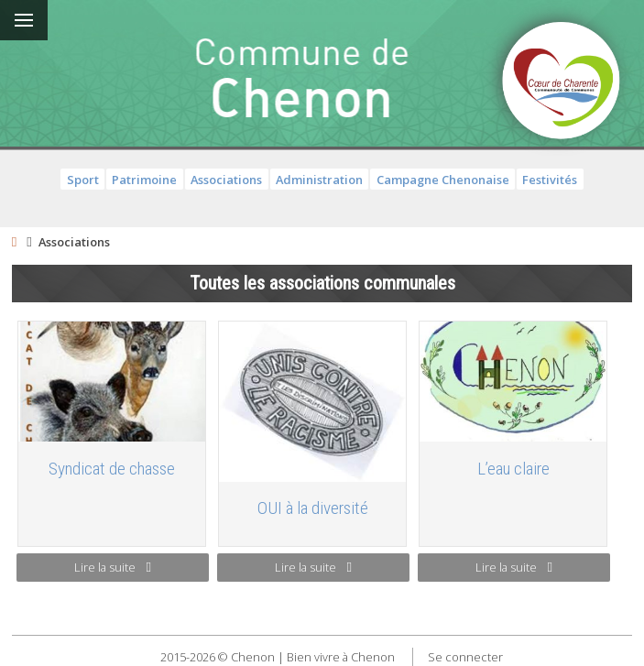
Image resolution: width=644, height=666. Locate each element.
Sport (83, 180)
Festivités (550, 180)
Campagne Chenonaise (443, 180)
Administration (319, 180)
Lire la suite (113, 567)
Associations (226, 180)
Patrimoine (144, 180)
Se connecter (465, 657)
